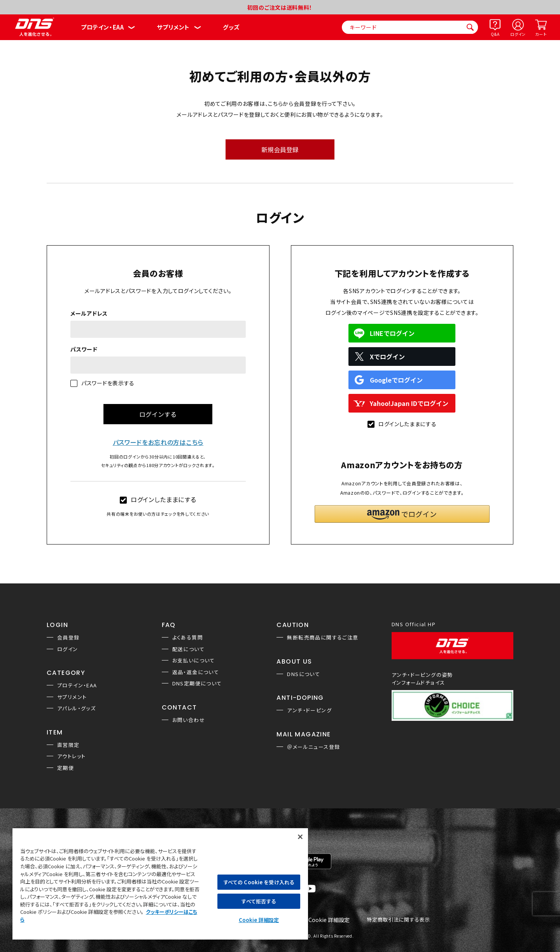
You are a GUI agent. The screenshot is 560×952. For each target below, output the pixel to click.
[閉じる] (300, 837)
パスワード (84, 349)
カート (541, 34)
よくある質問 (188, 637)
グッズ (231, 27)
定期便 (66, 768)
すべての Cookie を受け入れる (259, 882)
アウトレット (71, 756)
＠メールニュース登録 (313, 747)
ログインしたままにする (158, 499)
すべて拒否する (259, 901)
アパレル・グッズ (76, 708)
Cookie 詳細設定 (329, 920)
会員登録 (68, 637)
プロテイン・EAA (102, 27)
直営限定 (68, 745)
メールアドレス (89, 313)
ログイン (518, 34)
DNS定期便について (197, 683)
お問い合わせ (189, 720)
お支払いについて (194, 660)
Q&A (495, 34)
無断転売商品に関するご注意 (323, 637)
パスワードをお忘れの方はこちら (158, 442)
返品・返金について (196, 672)
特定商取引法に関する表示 (398, 920)
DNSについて (304, 674)
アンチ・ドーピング (309, 710)
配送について (188, 649)
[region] (160, 883)
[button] (402, 514)
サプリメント (173, 27)
